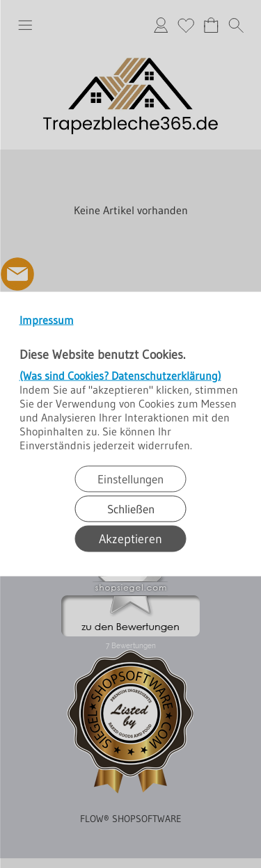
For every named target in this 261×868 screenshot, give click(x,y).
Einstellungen (130, 479)
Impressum (47, 320)
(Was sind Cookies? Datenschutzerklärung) (120, 376)
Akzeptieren (130, 539)
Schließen (131, 509)
